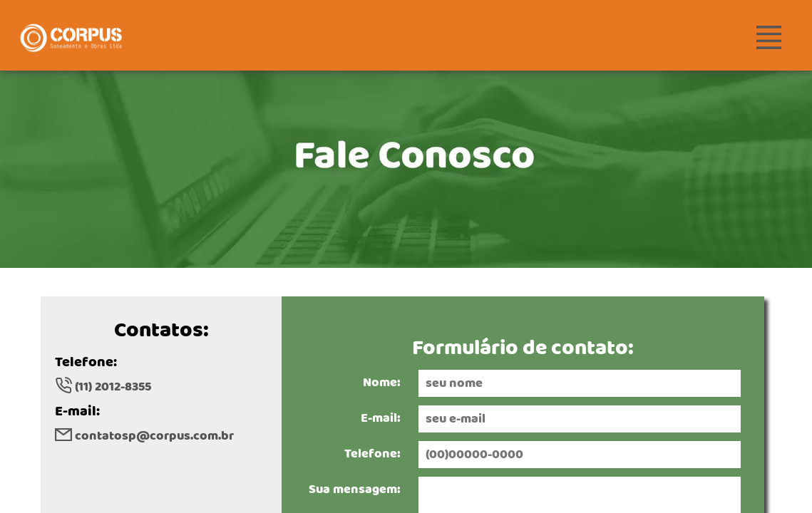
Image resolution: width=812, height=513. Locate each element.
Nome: (382, 383)
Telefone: (372, 454)
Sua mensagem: (355, 489)
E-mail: (381, 418)
